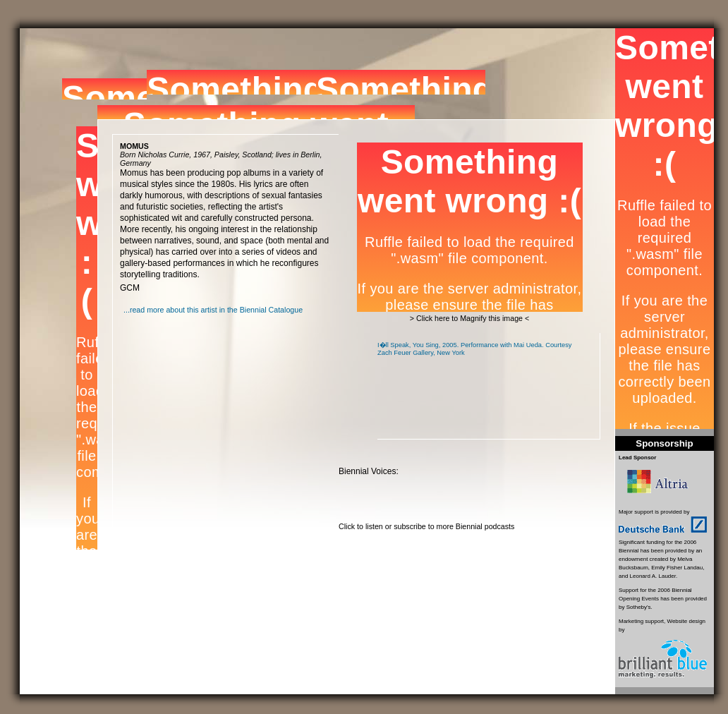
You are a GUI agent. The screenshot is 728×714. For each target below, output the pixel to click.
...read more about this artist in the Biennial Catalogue (213, 310)
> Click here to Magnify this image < (469, 318)
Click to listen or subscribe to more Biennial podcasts (426, 526)
